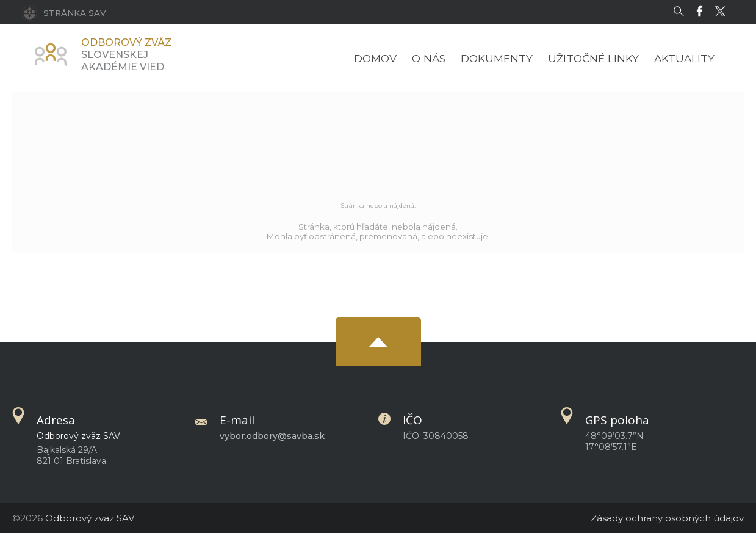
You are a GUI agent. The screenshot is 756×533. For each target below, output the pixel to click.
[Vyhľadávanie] (682, 12)
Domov (375, 58)
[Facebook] (703, 12)
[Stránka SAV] (64, 12)
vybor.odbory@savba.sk (272, 436)
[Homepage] (51, 55)
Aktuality (684, 58)
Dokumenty (497, 58)
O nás (429, 58)
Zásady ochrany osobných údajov (667, 518)
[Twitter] (723, 12)
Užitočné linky (593, 58)
